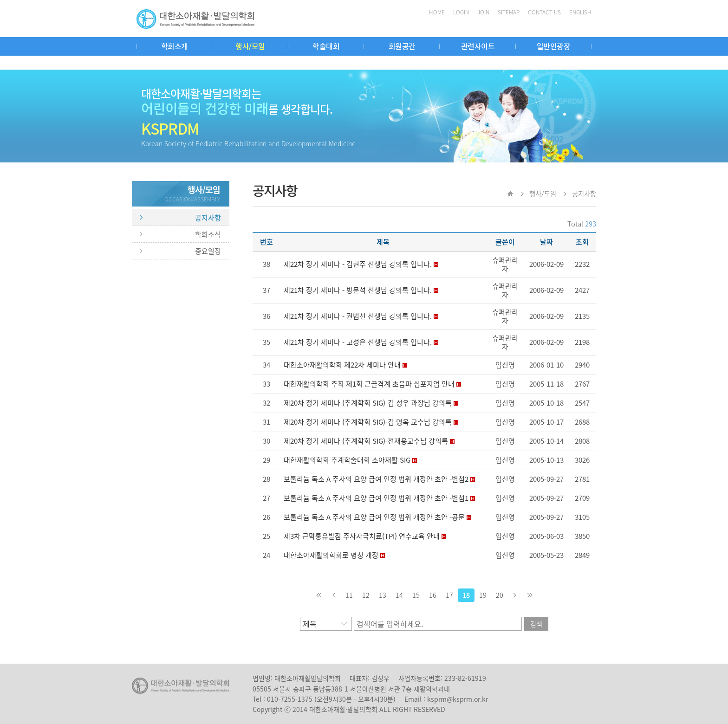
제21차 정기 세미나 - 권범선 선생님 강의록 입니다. (358, 316)
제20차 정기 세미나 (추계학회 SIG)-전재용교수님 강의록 (366, 441)
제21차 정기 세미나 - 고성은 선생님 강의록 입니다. (358, 342)
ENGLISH (580, 12)
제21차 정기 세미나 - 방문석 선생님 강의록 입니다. (358, 290)
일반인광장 (554, 46)
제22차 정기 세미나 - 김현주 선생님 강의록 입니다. (358, 264)
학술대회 (326, 46)
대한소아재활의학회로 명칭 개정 (331, 555)
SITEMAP (509, 12)
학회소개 (175, 46)
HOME (437, 12)
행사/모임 (250, 46)
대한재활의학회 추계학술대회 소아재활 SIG (347, 460)
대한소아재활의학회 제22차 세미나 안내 (342, 365)
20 (500, 595)
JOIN (483, 12)
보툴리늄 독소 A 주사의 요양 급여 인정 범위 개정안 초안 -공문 (374, 517)
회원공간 (402, 46)
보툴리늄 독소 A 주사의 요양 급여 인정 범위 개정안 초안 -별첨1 (376, 498)
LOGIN (461, 12)
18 (466, 595)
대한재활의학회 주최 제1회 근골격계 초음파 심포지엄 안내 (369, 384)
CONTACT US (544, 12)
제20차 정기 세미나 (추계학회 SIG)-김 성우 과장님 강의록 (368, 403)
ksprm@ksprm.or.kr (458, 699)
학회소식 (208, 234)
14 (399, 595)
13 (383, 595)
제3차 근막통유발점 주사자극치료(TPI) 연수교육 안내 (362, 536)
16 (433, 595)
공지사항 (208, 218)
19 (483, 595)
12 (366, 595)
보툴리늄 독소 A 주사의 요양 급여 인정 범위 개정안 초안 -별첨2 (376, 479)
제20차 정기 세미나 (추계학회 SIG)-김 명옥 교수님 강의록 (368, 422)
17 (449, 595)
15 (416, 595)
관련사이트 (478, 46)
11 (349, 595)
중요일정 (208, 251)
